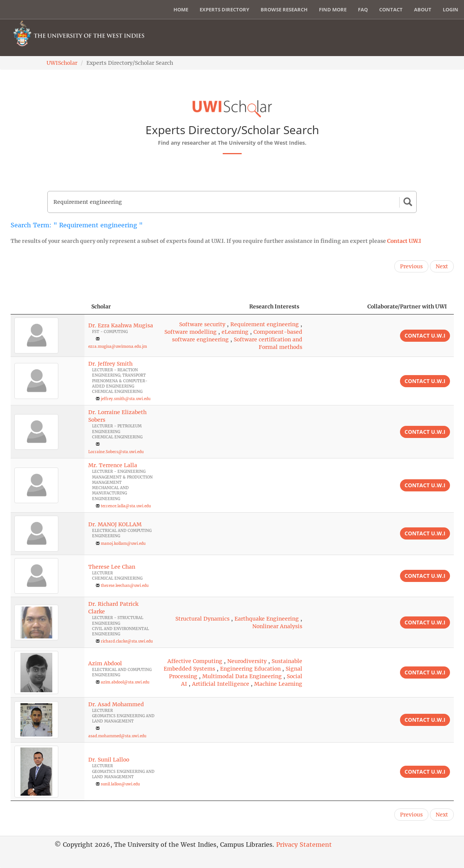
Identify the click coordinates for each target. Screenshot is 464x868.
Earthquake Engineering (267, 619)
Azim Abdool (105, 663)
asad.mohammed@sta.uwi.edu (117, 736)
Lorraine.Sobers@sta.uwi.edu (116, 452)
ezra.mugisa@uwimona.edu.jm (118, 346)
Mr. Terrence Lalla (113, 465)
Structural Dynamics (202, 619)
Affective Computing (195, 661)
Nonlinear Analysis (277, 626)
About (423, 9)
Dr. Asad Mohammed (116, 704)
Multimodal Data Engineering (242, 676)
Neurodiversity (247, 661)
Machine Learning (278, 684)
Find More (333, 9)
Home (181, 9)
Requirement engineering (265, 324)
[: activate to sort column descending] (48, 307)
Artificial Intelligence (221, 684)
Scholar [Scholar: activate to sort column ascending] (101, 307)
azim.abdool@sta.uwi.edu (125, 682)
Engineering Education (250, 669)
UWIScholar (62, 63)
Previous (411, 266)
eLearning (235, 332)
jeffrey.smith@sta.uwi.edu (126, 399)
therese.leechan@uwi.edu (125, 586)
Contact (391, 9)
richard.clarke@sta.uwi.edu (127, 641)
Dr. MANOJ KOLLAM (115, 524)
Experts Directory (224, 9)
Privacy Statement (304, 845)
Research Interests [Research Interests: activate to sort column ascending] (274, 307)
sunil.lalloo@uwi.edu (120, 784)
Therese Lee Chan (112, 567)
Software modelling (191, 332)
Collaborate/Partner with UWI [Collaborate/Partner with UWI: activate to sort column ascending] (407, 307)
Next (442, 266)
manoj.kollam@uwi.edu (123, 543)
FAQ (363, 9)
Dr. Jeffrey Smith (110, 364)
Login (451, 9)
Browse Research (284, 9)
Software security (202, 324)
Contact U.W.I (404, 241)
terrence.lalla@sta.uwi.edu (126, 506)
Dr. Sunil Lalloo (109, 760)
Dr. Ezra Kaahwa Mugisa (121, 325)
